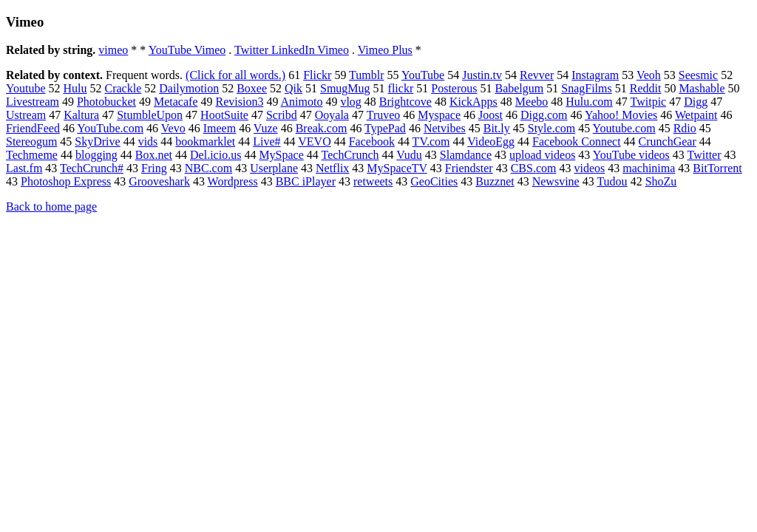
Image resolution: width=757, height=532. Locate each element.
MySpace (281, 155)
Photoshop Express (66, 181)
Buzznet (495, 181)
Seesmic (698, 75)
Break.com (322, 128)
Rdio (685, 128)
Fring (154, 168)
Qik (293, 88)
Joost (490, 115)
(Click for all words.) (235, 75)
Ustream (26, 115)
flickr (401, 88)
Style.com (551, 128)
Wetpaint (696, 115)
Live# (267, 141)
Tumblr (366, 75)
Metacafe (176, 102)
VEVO (314, 141)
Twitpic (649, 102)
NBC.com (208, 168)
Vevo (173, 128)
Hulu (75, 88)
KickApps (473, 102)
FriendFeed (33, 128)
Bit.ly (497, 128)
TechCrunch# (92, 168)
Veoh (649, 75)
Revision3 (239, 102)
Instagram (595, 75)
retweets (373, 181)
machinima (649, 168)
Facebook (372, 141)
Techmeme (32, 155)
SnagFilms (586, 88)
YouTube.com (110, 128)
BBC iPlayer (306, 181)
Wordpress (233, 181)
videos (589, 168)
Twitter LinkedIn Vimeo (292, 50)
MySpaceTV (397, 168)
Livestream (33, 102)
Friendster (469, 168)
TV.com (431, 141)
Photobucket (106, 102)
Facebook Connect (577, 141)
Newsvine (556, 181)
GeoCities (434, 181)
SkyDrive (97, 141)
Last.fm (24, 168)
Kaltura (81, 115)
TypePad (385, 128)
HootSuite (224, 115)
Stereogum (31, 141)
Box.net (154, 155)
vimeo (113, 50)
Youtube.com (624, 128)
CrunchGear (668, 141)
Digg (696, 102)
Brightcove (405, 102)
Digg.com (544, 115)
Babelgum (519, 88)
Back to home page (51, 207)
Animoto (302, 102)
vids (148, 141)
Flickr (317, 75)
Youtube (26, 88)
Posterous (454, 88)
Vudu (409, 155)
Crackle (123, 88)
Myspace (439, 115)
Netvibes (445, 128)
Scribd (282, 115)
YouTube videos (631, 155)
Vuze (266, 128)
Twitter (705, 155)
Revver (537, 75)
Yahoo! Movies (621, 115)
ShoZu (661, 181)
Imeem (220, 128)
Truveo (384, 115)
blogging (96, 155)
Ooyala (332, 115)
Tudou (612, 181)
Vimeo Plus (385, 50)
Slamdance (466, 155)
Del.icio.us (215, 155)
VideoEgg (491, 141)
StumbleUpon (150, 115)
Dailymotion (189, 88)
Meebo (532, 102)
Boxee (252, 88)
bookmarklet (205, 141)
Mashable (702, 88)
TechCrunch (350, 155)
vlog (350, 102)
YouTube (423, 75)
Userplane (274, 168)
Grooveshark (159, 181)
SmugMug (345, 88)
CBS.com (534, 168)
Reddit (646, 88)
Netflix (332, 168)
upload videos (542, 155)
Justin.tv (482, 75)
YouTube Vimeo (187, 50)
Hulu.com (589, 102)
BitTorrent (717, 168)
